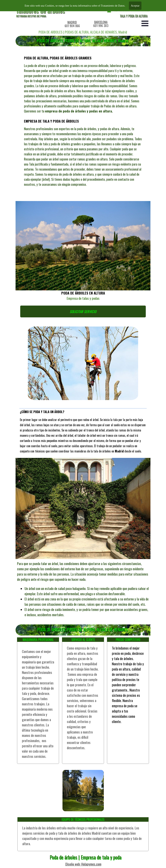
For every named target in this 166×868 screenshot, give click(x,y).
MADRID (72, 22)
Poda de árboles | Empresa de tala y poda (86, 857)
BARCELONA (101, 22)
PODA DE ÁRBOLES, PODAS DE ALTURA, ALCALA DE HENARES (83, 629)
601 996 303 (101, 26)
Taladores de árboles (40, 11)
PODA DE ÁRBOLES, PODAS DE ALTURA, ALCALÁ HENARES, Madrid (83, 41)
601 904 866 (72, 26)
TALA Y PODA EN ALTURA (134, 16)
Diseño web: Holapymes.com (83, 864)
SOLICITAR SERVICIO (83, 311)
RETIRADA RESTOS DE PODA (31, 16)
